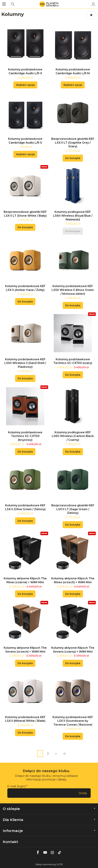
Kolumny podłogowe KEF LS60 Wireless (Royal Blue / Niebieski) (73, 216)
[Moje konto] (93, 4)
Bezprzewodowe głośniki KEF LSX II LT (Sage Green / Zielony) (73, 509)
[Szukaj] (13, 4)
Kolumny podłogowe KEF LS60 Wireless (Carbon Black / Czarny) (73, 436)
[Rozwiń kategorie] (4, 4)
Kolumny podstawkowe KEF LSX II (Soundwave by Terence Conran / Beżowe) (73, 721)
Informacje (49, 831)
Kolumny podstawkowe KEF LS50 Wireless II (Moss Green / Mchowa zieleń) (73, 290)
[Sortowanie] (91, 15)
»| (64, 753)
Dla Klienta (49, 820)
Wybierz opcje (25, 85)
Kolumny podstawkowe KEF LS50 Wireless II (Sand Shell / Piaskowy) (25, 363)
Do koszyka (73, 158)
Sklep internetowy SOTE (49, 864)
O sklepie (49, 809)
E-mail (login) (17, 786)
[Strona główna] (49, 4)
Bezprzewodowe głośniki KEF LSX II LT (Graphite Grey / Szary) (73, 143)
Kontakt (10, 842)
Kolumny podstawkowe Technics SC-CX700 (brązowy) (25, 436)
